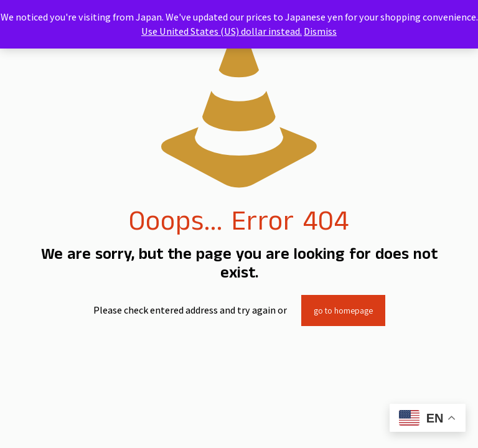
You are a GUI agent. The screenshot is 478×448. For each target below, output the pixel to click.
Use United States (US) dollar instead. (222, 31)
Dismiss (320, 31)
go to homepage (343, 310)
